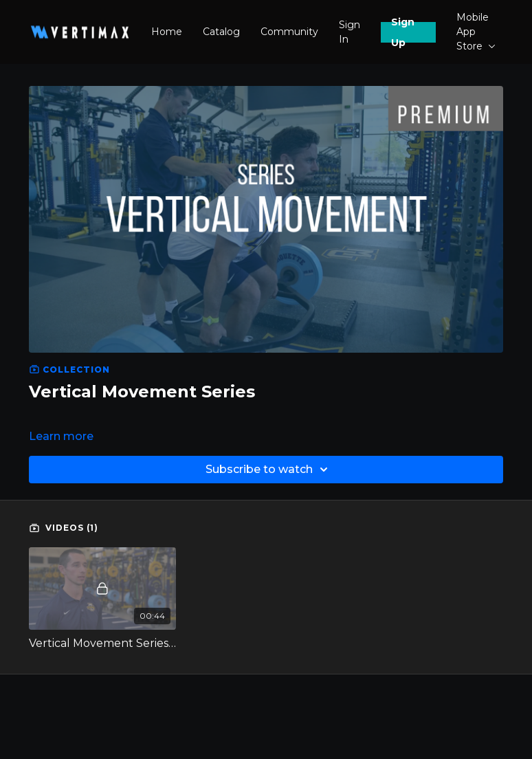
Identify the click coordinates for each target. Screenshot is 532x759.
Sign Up (403, 32)
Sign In (350, 32)
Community (289, 32)
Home (167, 32)
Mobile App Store (476, 32)
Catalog (221, 32)
